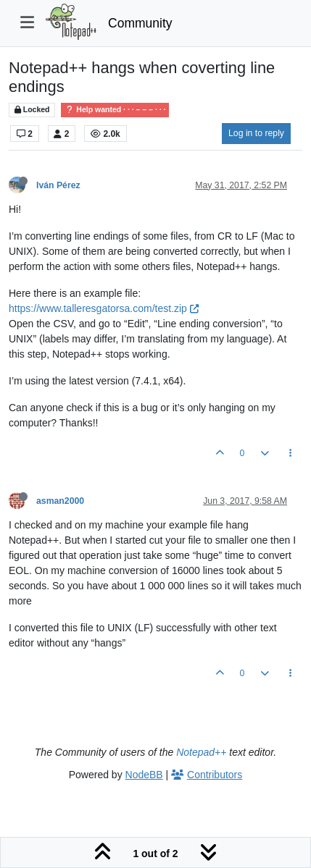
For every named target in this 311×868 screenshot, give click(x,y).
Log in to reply (256, 133)
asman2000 (60, 501)
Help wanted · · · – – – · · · (115, 110)
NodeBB (144, 775)
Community (140, 23)
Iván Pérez (58, 185)
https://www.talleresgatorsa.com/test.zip (104, 308)
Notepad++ (201, 752)
